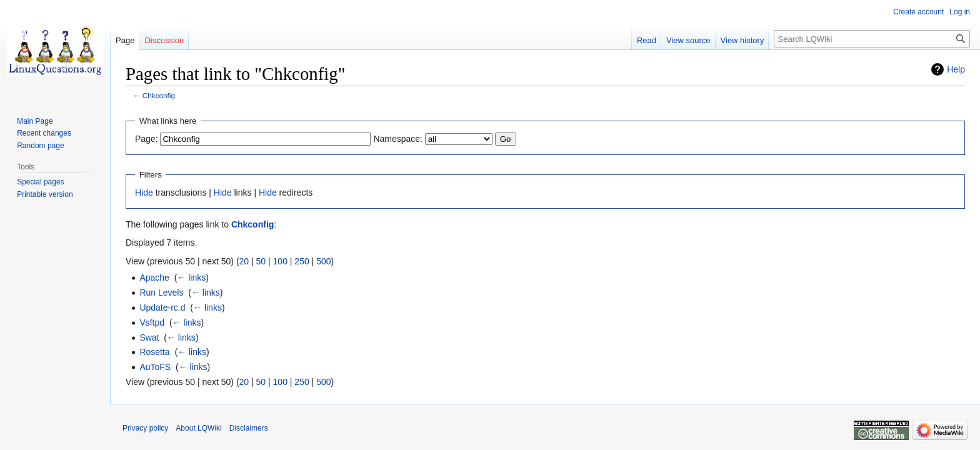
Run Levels (161, 292)
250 (302, 261)
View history (742, 40)
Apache (154, 277)
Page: (147, 139)
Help (956, 69)
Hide (144, 192)
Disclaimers (249, 428)
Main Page (35, 121)
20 (244, 261)
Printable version (45, 194)
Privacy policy (145, 428)
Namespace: (398, 139)
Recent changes (44, 133)
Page (125, 40)
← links (191, 277)
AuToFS (155, 367)
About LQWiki (198, 428)
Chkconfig (159, 95)
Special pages (40, 182)
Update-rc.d (162, 307)
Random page (40, 146)
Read (647, 40)
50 (261, 261)
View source (688, 40)
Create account (918, 12)
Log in (960, 12)
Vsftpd (152, 322)
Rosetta (154, 352)
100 (280, 261)
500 (323, 261)
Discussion (164, 40)
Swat (149, 337)
